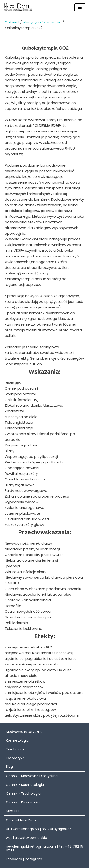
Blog (9, 767)
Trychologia (16, 749)
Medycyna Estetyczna (42, 22)
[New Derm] (18, 7)
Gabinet (12, 22)
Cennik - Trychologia (23, 793)
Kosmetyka (15, 758)
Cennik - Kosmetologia (25, 785)
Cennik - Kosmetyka (23, 802)
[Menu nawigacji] (80, 7)
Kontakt (12, 811)
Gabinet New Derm (22, 820)
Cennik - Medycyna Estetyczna (32, 776)
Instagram (33, 859)
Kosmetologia (17, 740)
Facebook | (15, 859)
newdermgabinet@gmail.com (31, 846)
